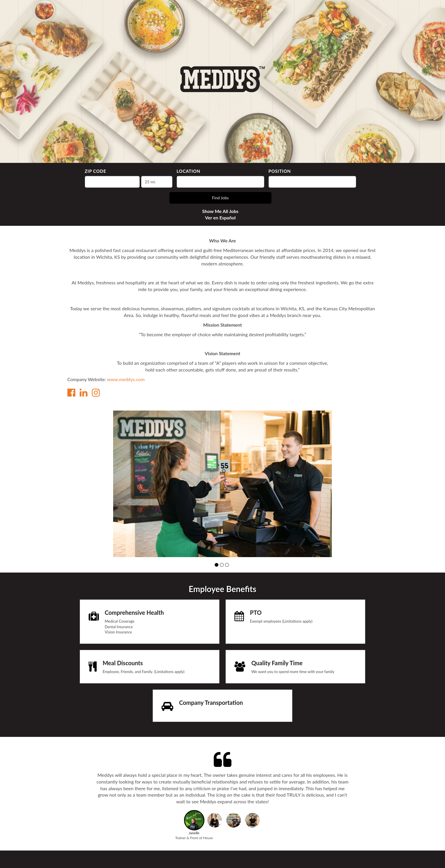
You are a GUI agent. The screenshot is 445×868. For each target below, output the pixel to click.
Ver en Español (220, 218)
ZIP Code (96, 171)
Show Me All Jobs (220, 211)
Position (280, 171)
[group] (222, 484)
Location (189, 171)
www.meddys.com (126, 379)
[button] (217, 565)
